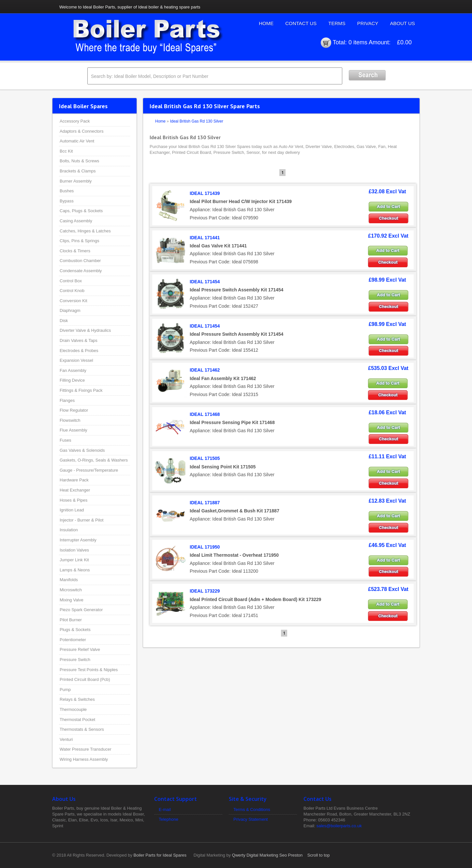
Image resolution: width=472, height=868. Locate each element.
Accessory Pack (75, 121)
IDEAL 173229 (205, 591)
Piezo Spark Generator (81, 610)
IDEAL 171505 (205, 458)
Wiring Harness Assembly (84, 759)
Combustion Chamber (80, 261)
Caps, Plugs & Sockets (81, 211)
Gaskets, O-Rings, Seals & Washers (94, 460)
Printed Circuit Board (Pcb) (85, 679)
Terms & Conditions (252, 809)
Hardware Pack (74, 480)
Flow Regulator (74, 410)
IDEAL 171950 (205, 547)
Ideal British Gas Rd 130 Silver (196, 121)
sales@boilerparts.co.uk (339, 826)
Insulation (69, 530)
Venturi (66, 739)
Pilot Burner (71, 620)
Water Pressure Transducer (85, 749)
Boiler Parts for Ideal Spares (160, 855)
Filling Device (72, 380)
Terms (337, 23)
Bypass (67, 201)
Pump (65, 690)
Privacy (368, 23)
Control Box (71, 281)
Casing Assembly (76, 221)
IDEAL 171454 (205, 282)
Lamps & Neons (75, 570)
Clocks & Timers (75, 251)
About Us (403, 23)
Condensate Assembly (81, 271)
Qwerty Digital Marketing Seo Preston (267, 855)
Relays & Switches (77, 699)
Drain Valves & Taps (79, 340)
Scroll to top (319, 855)
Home (266, 23)
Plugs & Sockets (75, 630)
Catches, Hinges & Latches (85, 231)
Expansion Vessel (76, 360)
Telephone (169, 819)
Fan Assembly (73, 370)
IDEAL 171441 (205, 238)
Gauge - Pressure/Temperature (89, 470)
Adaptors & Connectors (81, 131)
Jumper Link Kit (74, 560)
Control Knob (72, 291)
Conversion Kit (74, 301)
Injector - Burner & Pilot (81, 520)
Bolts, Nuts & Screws (79, 161)
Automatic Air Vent (77, 141)
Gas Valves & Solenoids (82, 450)
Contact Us (301, 23)
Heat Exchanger (75, 490)
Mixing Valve (72, 600)
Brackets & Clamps (78, 171)
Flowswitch (70, 420)
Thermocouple (73, 709)
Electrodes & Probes (79, 351)
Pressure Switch (75, 660)
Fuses (65, 440)
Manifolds (69, 580)
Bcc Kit (66, 151)
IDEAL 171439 (205, 193)
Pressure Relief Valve (80, 649)
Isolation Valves (74, 550)
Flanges (67, 400)
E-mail (165, 809)
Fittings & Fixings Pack (81, 390)
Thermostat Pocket (77, 720)
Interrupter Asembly (78, 540)
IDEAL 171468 (205, 414)
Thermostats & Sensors (82, 729)
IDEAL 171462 (205, 370)
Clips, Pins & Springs (79, 241)
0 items (358, 42)
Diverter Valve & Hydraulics (85, 330)
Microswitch (71, 590)
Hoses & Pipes (74, 500)
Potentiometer (73, 640)
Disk (64, 321)
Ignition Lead (72, 510)
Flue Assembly (74, 430)
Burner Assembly (76, 181)
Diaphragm (70, 310)
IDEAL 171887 (205, 503)
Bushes (67, 191)
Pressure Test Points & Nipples (89, 670)
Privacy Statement (251, 819)
